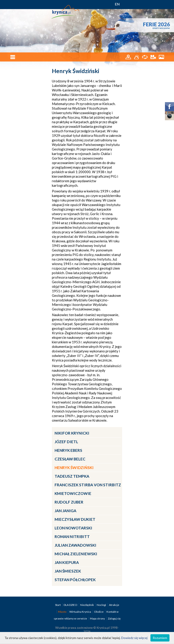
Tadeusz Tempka (72, 476)
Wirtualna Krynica (80, 612)
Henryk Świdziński (74, 468)
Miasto (62, 612)
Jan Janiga (65, 511)
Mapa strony (97, 618)
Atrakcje (114, 605)
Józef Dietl (66, 442)
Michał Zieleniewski (76, 554)
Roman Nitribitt (72, 537)
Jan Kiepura (67, 562)
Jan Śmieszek (68, 571)
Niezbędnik (87, 605)
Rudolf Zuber (69, 502)
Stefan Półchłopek (75, 580)
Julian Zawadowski (75, 545)
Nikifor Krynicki (72, 433)
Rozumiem (160, 638)
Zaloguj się (114, 618)
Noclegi (102, 605)
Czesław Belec (70, 459)
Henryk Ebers (68, 450)
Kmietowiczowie (73, 493)
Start (58, 605)
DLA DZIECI (71, 605)
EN (117, 4)
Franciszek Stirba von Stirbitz (88, 485)
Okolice (99, 612)
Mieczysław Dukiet (75, 519)
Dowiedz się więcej (134, 638)
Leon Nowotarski (73, 528)
